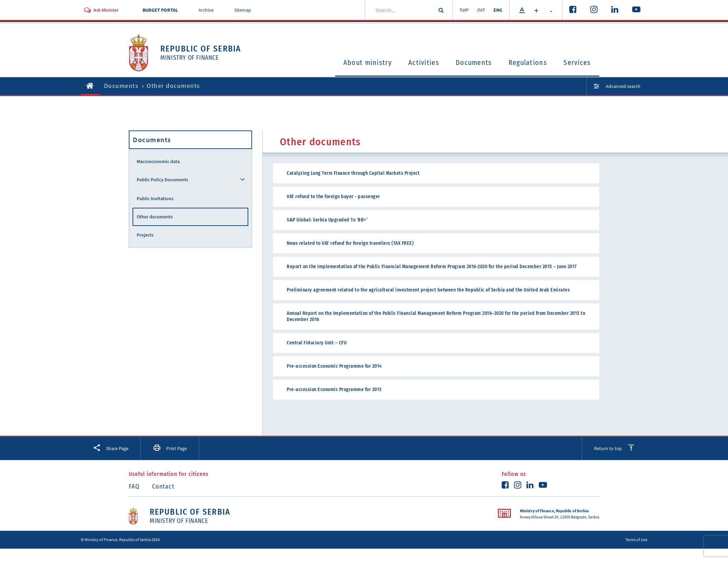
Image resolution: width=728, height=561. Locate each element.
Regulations (528, 62)
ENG (498, 10)
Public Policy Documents (162, 180)
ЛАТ (481, 10)
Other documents (155, 217)
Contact (163, 486)
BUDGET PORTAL (160, 10)
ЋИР (464, 10)
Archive (206, 10)
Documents (474, 62)
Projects (145, 235)
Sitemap (243, 10)
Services (577, 62)
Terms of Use (636, 540)
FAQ (134, 486)
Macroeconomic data (158, 161)
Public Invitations (155, 198)
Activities (424, 62)
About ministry (368, 62)
